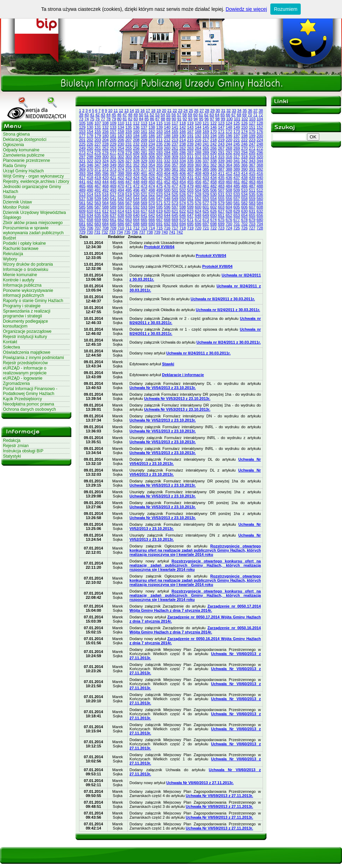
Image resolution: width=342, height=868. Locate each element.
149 (237, 127)
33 (234, 110)
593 (144, 207)
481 (206, 186)
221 (237, 140)
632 (260, 211)
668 (167, 220)
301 (113, 157)
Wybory (10, 259)
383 (190, 169)
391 (252, 169)
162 (152, 131)
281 (144, 152)
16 (143, 110)
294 (244, 152)
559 (252, 199)
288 (198, 152)
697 (206, 224)
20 (164, 110)
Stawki (168, 364)
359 (190, 165)
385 (206, 169)
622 (183, 211)
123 (221, 123)
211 (159, 140)
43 (103, 115)
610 (90, 211)
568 (136, 203)
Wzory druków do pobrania (28, 264)
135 (128, 127)
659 (98, 220)
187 (159, 136)
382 (183, 169)
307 (159, 157)
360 (198, 165)
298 (90, 157)
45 (114, 115)
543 (128, 199)
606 (244, 207)
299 (98, 157)
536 (260, 194)
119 (190, 123)
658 (90, 220)
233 (144, 144)
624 (198, 211)
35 (245, 110)
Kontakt (10, 342)
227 (98, 144)
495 (128, 190)
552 (198, 199)
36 (250, 110)
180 (105, 136)
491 (98, 190)
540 (105, 199)
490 (90, 190)
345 (82, 165)
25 (191, 110)
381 (175, 169)
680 (260, 220)
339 (221, 161)
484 (229, 186)
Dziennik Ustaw (18, 202)
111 (128, 123)
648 (198, 215)
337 (206, 161)
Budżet (10, 238)
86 (152, 119)
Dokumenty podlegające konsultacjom (26, 324)
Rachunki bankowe (21, 249)
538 (90, 199)
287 (190, 152)
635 (98, 215)
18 (153, 110)
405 (175, 173)
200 (260, 136)
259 (159, 148)
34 (239, 110)
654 (244, 215)
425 (144, 178)
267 (221, 148)
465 (82, 186)
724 (229, 228)
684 (105, 224)
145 (206, 127)
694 (183, 224)
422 (121, 178)
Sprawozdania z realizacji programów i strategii (27, 314)
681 (82, 224)
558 (244, 199)
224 (260, 140)
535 (252, 194)
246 (244, 144)
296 (260, 152)
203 (98, 140)
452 (167, 182)
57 (179, 115)
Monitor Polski (16, 207)
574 (183, 203)
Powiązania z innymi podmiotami (34, 358)
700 (229, 224)
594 (152, 207)
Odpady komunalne (21, 150)
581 (237, 203)
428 (167, 178)
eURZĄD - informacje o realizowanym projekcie (25, 371)
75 (92, 119)
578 (213, 203)
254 (121, 148)
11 (116, 110)
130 (90, 127)
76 (98, 119)
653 (237, 215)
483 (221, 186)
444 (105, 182)
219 (221, 140)
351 (128, 165)
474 (152, 186)
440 (260, 178)
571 (159, 203)
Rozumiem (286, 9)
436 (229, 178)
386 (213, 169)
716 (167, 228)
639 (128, 215)
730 (90, 232)
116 (167, 123)
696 (198, 224)
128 (260, 123)
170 (213, 131)
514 (90, 194)
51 (147, 115)
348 (105, 165)
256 (136, 148)
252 (105, 148)
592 (136, 207)
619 (159, 211)
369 (82, 169)
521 (144, 194)
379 (159, 169)
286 (183, 152)
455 (190, 182)
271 (252, 148)
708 (105, 228)
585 (82, 207)
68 (239, 115)
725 (237, 228)
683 (98, 224)
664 (136, 220)
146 (213, 127)
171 (221, 131)
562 (90, 203)
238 (183, 144)
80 (119, 119)
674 (213, 220)
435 (221, 178)
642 (152, 215)
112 (136, 123)
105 (82, 123)
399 (128, 173)
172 (229, 131)
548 (167, 199)
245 (237, 144)
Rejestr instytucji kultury (25, 337)
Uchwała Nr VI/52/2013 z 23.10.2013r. (163, 420)
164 (167, 131)
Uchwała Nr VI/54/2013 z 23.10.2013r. (163, 388)
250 (90, 148)
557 (237, 199)
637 (113, 215)
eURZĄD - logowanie (23, 378)
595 (159, 207)
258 (152, 148)
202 (90, 140)
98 (218, 119)
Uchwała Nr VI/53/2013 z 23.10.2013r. (177, 399)
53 (157, 115)
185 (144, 136)
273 (82, 152)
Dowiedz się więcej (246, 9)
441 (82, 182)
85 (147, 119)
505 (206, 190)
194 (213, 136)
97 (212, 119)
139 (159, 127)
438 (244, 178)
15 (137, 110)
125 (237, 123)
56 (174, 115)
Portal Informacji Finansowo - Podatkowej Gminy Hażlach (30, 391)
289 (206, 152)
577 (206, 203)
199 (252, 136)
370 (90, 169)
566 (121, 203)
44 (108, 115)
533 (237, 194)
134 (121, 127)
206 (121, 140)
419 (98, 178)
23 (180, 110)
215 (190, 140)
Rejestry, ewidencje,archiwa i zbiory (36, 181)
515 (98, 194)
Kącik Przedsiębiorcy (23, 399)
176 (260, 131)
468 (105, 186)
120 (198, 123)
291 (221, 152)
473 (144, 186)
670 (183, 220)
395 (98, 173)
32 (229, 110)
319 (252, 157)
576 (198, 203)
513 (82, 194)
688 (136, 224)
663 (128, 220)
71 (255, 115)
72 (261, 115)
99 (223, 119)
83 (136, 119)
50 (141, 115)
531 (221, 194)
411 (221, 173)
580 (229, 203)
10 (110, 110)
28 (207, 110)
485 (237, 186)
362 (213, 165)
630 (244, 211)
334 (183, 161)
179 (98, 136)
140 (167, 127)
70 (250, 115)
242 (213, 144)
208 (136, 140)
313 (206, 157)
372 (105, 169)
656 (260, 215)
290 (213, 152)
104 (260, 119)
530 (213, 194)
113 (144, 123)
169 (206, 131)
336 (198, 161)
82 (130, 119)
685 (113, 224)
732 (105, 232)
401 (144, 173)
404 (167, 173)
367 (252, 165)
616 (136, 211)
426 (152, 178)
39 (81, 115)
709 (113, 228)
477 (175, 186)
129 (82, 127)
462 (244, 182)
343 (252, 161)
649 (206, 215)
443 (98, 182)
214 (183, 140)
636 (105, 215)
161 (144, 131)
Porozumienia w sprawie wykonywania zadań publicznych (33, 230)
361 (206, 165)
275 (98, 152)
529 (206, 194)
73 (81, 119)
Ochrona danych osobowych (30, 409)
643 (159, 215)
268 (229, 148)
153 (82, 131)
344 (260, 161)
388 (229, 169)
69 (244, 115)
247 (252, 144)
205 (113, 140)
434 (213, 178)
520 (136, 194)
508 (229, 190)
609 (82, 211)
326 (121, 161)
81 (125, 119)
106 (90, 123)
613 (113, 211)
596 (167, 207)
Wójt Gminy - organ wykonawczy (34, 176)
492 (105, 190)
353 (144, 165)
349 (113, 165)
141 (175, 127)
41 (92, 115)
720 (198, 228)
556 (229, 199)
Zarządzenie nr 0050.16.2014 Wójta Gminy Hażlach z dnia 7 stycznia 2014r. (195, 630)
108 (105, 123)
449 (144, 182)
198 (244, 136)
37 (255, 110)
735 (127, 232)
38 (261, 110)
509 (237, 190)
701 (237, 224)
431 (190, 178)
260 (167, 148)
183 (128, 136)
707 (98, 228)
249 (82, 148)
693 (175, 224)
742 (179, 232)
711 (128, 228)
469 (113, 186)
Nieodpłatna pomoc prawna (29, 404)
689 (144, 224)
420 (105, 178)
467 (98, 186)
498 (152, 190)
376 (136, 169)
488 (260, 186)
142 (183, 127)
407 (190, 173)
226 (90, 144)
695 (190, 224)
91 (179, 119)
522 (152, 194)
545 (144, 199)
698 (213, 224)
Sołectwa (12, 347)
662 (121, 220)
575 (190, 203)
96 (207, 119)
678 (244, 220)
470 (121, 186)
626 (213, 211)
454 (183, 182)
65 (223, 115)
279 (128, 152)
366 (244, 165)
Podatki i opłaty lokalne (25, 243)
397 (113, 173)
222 (244, 140)
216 (198, 140)
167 (190, 131)
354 (152, 165)
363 (221, 165)
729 (82, 232)
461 (237, 182)
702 (244, 224)
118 (183, 123)
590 (121, 207)
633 (82, 215)
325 (113, 161)
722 (213, 228)
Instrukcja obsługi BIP (23, 451)
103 (252, 119)
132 (105, 127)
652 (229, 215)
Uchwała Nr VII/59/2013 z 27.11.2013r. (219, 796)
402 (152, 173)
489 (82, 190)
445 (113, 182)
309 (175, 157)
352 (136, 165)
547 (159, 199)
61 (201, 115)
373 (113, 169)
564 (105, 203)
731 (97, 232)
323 (98, 161)
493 (113, 190)
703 (252, 224)
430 (183, 178)
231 (128, 144)
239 (190, 144)
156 (105, 131)
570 (152, 203)
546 (152, 199)
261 (175, 148)
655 (252, 215)
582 (244, 203)
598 (183, 207)
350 (121, 165)
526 (183, 194)
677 (237, 220)
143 (190, 127)
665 (144, 220)
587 (98, 207)
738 (150, 232)
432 (198, 178)
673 (206, 220)
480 (198, 186)
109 (113, 123)
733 (112, 232)
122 (213, 123)
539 (98, 199)
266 (213, 148)
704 (260, 224)
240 (198, 144)
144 (198, 127)
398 (121, 173)
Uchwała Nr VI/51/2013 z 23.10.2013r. (163, 431)
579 (221, 203)
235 (159, 144)
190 (183, 136)
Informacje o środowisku (26, 270)
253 (113, 148)
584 (260, 203)
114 (152, 123)
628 (229, 211)
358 (183, 165)
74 (87, 119)
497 (144, 190)
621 (175, 211)
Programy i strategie (22, 306)
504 (198, 190)
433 (206, 178)
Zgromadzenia (17, 383)
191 (190, 136)
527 (190, 194)
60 (195, 115)
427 (159, 178)
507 (221, 190)
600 (198, 207)
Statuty (10, 197)
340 (229, 161)
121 (206, 123)
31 (223, 110)
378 (152, 169)
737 (142, 232)
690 (152, 224)
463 (252, 182)
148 (229, 127)
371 (98, 169)
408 (198, 173)
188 (167, 136)
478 (183, 186)
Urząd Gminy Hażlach (24, 171)
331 (159, 161)
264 (198, 148)
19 (159, 110)
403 (159, 173)
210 (152, 140)
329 (144, 161)
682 (90, 224)
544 (136, 199)
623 (190, 211)
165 (175, 131)
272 (260, 148)
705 (82, 228)
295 (252, 152)
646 (183, 215)
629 (237, 211)
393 (82, 173)
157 (113, 131)
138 (152, 127)
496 (136, 190)
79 (114, 119)
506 (213, 190)
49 (136, 115)
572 (167, 203)
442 (90, 182)
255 (128, 148)
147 (221, 127)
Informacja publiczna (22, 285)
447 (128, 182)
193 (206, 136)
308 (167, 157)
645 (175, 215)
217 (206, 140)
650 (213, 215)
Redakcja (12, 440)
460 (229, 182)
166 (183, 131)
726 (244, 228)
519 (128, 194)
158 (121, 131)
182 (121, 136)
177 (82, 136)
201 (82, 140)
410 (213, 173)
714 (152, 228)
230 (121, 144)
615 (128, 211)
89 (169, 119)
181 (113, 136)
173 (237, 131)
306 (152, 157)
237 (175, 144)
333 (175, 161)
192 (198, 136)
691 (159, 224)
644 (167, 215)
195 (221, 136)
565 (113, 203)
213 (175, 140)
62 (206, 115)
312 (198, 157)
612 (105, 211)
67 (234, 115)
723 (221, 228)
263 (190, 148)
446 (121, 182)
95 (201, 119)
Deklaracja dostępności (25, 139)
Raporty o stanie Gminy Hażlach (33, 301)
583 (252, 203)
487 (252, 186)
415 (252, 173)
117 (175, 123)
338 (213, 161)
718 (183, 228)
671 (190, 220)
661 (113, 220)
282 (152, 152)
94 (195, 119)
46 (119, 115)
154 (90, 131)
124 (229, 123)
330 (152, 161)
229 (113, 144)
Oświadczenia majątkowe (27, 352)
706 (90, 228)
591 (128, 207)
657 (82, 220)
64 (217, 115)
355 (159, 165)
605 (237, 207)
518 (121, 194)
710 (121, 228)
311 (190, 157)
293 (237, 152)
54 (163, 115)
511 (252, 190)
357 (175, 165)
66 (228, 115)
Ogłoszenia (14, 145)
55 (168, 115)
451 (159, 182)
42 (98, 115)
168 (198, 131)
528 (198, 194)
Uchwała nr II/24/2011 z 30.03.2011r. (223, 299)
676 (229, 220)
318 (244, 157)
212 (167, 140)
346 (90, 165)
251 (98, 148)
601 (206, 207)
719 (190, 228)
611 (98, 211)
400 (136, 173)
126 (244, 123)
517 (113, 194)
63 (212, 115)
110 (121, 123)
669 (175, 220)
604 (229, 207)
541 (113, 199)
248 (260, 144)
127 (252, 123)
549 (175, 199)
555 (221, 199)
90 (174, 119)
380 (167, 169)
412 (229, 173)
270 (244, 148)
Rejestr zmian (16, 446)
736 (135, 232)
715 (159, 228)
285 (175, 152)
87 (157, 119)
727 (252, 228)
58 (185, 115)
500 (167, 190)
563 (98, 203)
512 (260, 190)
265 (206, 148)
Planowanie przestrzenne (27, 160)
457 (206, 182)
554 (213, 199)
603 (221, 207)
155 (98, 131)
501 (175, 190)
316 (229, 157)
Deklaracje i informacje (183, 375)
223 (252, 140)
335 (190, 161)
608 (260, 207)
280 (136, 152)
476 (167, 186)
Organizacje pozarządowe (27, 331)
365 (237, 165)
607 (252, 207)
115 (159, 123)
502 (183, 190)
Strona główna (17, 134)
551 (190, 199)
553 (206, 199)
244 (229, 144)
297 (82, 157)
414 (244, 173)
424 (136, 178)
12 (121, 110)
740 (165, 232)
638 (121, 215)
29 (212, 110)
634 (90, 215)
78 (108, 119)
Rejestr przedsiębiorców (26, 363)
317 (237, 157)
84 (141, 119)
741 (172, 232)
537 (82, 199)
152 (260, 127)
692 (167, 224)
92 (185, 119)
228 (105, 144)
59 (190, 115)
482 (213, 186)
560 (260, 199)
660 (105, 220)
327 (128, 161)
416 (260, 173)
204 (105, 140)
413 (237, 173)
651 (221, 215)
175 (252, 131)
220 (229, 140)
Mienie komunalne (20, 275)
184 (136, 136)
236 (167, 144)
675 (221, 220)
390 (244, 169)
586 (90, 207)
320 (260, 157)
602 (213, 207)
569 (144, 203)
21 (169, 110)
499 (159, 190)
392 (260, 169)
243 (221, 144)
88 (163, 119)
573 (175, 203)
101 (237, 119)
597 (175, 207)
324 (105, 161)
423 (128, 178)
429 (175, 178)
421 (113, 178)
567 (128, 203)
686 (121, 224)
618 (152, 211)
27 (202, 110)
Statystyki (12, 456)
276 (105, 152)
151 (252, 127)
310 (183, 157)
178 (90, 136)
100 (229, 119)
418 (90, 178)
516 (105, 194)
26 (196, 110)
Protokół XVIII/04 (159, 247)
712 (136, 228)
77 (103, 119)
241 (206, 144)
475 (159, 186)
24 (186, 110)
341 (237, 161)
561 (82, 203)
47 (125, 115)
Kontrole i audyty (19, 280)
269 (237, 148)
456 (198, 182)
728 (260, 228)
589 (113, 207)
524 (167, 194)
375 (128, 169)
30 (218, 110)
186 (152, 136)
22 (175, 110)
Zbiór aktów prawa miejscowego (33, 223)
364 (229, 165)
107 (98, 123)
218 (213, 140)
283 (159, 152)
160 (136, 131)
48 (130, 115)
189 (175, 136)
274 (90, 152)
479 (190, 186)
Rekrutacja (13, 254)
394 (90, 173)
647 (190, 215)
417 (82, 178)
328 (136, 161)
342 (244, 161)
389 (237, 169)
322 (90, 161)
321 (82, 161)
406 (183, 173)
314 (213, 157)
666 (152, 220)
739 (157, 232)
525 (175, 194)
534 (244, 194)
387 (221, 169)
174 (244, 131)
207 (128, 140)
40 (87, 115)
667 (159, 220)
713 (144, 228)
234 (152, 144)
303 (128, 157)
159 (128, 131)
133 (113, 127)
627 (221, 211)
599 (190, 207)
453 (175, 182)
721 (206, 228)
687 (128, 224)
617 (144, 211)
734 (120, 232)
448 (136, 182)
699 (221, 224)
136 (136, 127)
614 (121, 211)
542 (121, 199)
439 (252, 178)
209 (144, 140)
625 (206, 211)
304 (136, 157)
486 (244, 186)
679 (252, 220)
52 (152, 115)
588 (105, 207)
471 (128, 186)
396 (105, 173)
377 (144, 169)
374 (121, 169)
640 (136, 215)
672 (198, 220)
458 (213, 182)
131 (98, 127)
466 (90, 186)
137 (144, 127)
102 (244, 119)
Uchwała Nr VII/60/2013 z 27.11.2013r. (200, 783)
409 (206, 173)
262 (183, 148)
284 (167, 152)
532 (229, 194)
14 (132, 110)
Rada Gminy (15, 166)
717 (175, 228)
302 (121, 157)
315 (221, 157)
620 (167, 211)
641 (144, 215)
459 (221, 182)
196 (229, 136)
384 (198, 169)
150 (244, 127)
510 (244, 190)
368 (260, 165)
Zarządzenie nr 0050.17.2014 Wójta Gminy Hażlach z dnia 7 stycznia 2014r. (195, 608)
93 (190, 119)
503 (190, 190)
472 (136, 186)
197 (237, 136)
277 (113, 152)
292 (229, 152)
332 (167, 161)
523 (159, 194)
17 (148, 110)
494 (121, 190)
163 (159, 131)
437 (237, 178)
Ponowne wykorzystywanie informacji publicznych (28, 293)
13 (126, 110)
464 (260, 182)
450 (152, 182)
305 (144, 157)
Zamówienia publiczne (24, 155)
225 (82, 144)
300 (105, 157)
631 (252, 211)
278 (121, 152)
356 (167, 165)
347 (98, 165)
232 (136, 144)
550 (183, 199)
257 (144, 148)
